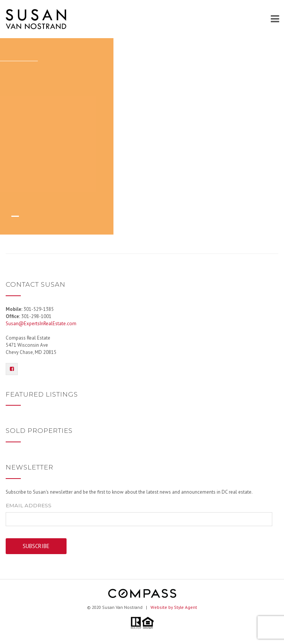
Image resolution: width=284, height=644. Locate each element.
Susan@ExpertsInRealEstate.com (41, 324)
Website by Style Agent (174, 607)
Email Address (29, 505)
